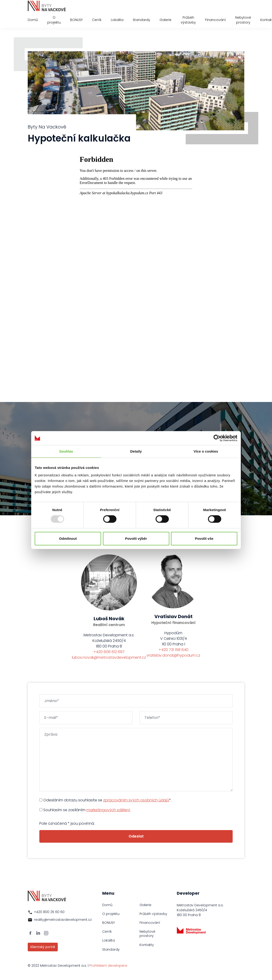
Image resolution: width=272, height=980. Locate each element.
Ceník (97, 20)
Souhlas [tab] (66, 451)
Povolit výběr (136, 538)
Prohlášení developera (108, 966)
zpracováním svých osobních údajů (136, 800)
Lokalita (117, 20)
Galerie (165, 20)
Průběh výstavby (188, 20)
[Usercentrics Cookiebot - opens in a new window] (217, 438)
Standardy (141, 20)
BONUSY (76, 20)
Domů (33, 20)
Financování (216, 20)
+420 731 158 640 (173, 650)
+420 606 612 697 (109, 652)
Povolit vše (204, 538)
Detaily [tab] (136, 451)
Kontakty (147, 945)
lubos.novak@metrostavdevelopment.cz (109, 657)
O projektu (54, 20)
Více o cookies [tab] (206, 451)
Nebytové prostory (243, 20)
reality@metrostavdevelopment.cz (63, 920)
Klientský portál (43, 947)
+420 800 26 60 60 (49, 912)
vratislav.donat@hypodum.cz (173, 655)
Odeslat (136, 836)
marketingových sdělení (108, 810)
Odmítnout (68, 538)
